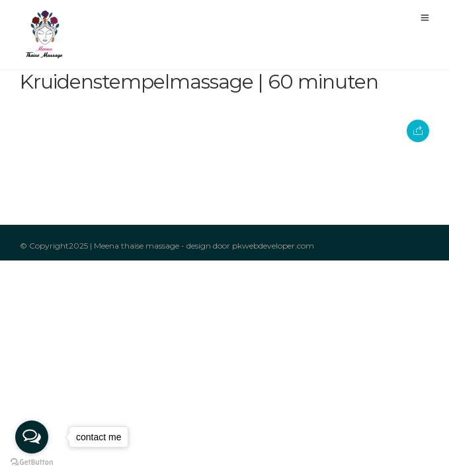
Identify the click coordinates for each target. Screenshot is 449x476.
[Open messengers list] (32, 437)
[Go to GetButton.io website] (32, 462)
